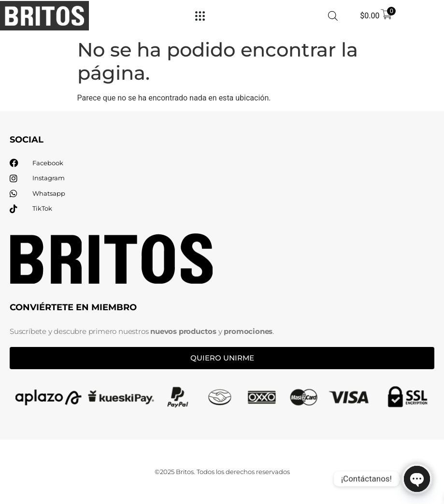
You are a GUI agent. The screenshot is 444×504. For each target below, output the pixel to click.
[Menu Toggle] (200, 16)
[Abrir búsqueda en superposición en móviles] (333, 16)
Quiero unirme (222, 358)
